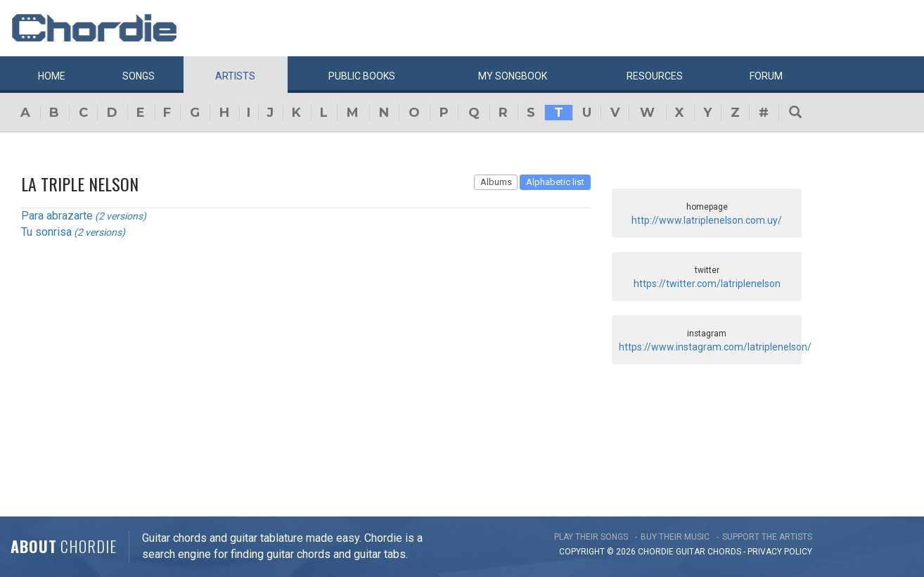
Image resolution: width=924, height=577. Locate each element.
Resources (655, 76)
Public (362, 76)
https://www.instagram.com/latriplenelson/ (715, 347)
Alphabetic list (555, 182)
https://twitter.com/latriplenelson (707, 284)
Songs (139, 76)
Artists (235, 76)
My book (513, 76)
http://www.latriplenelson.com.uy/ (707, 220)
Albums (496, 182)
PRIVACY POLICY (780, 552)
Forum (766, 76)
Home (52, 76)
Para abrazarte (57, 216)
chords (724, 552)
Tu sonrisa (46, 232)
